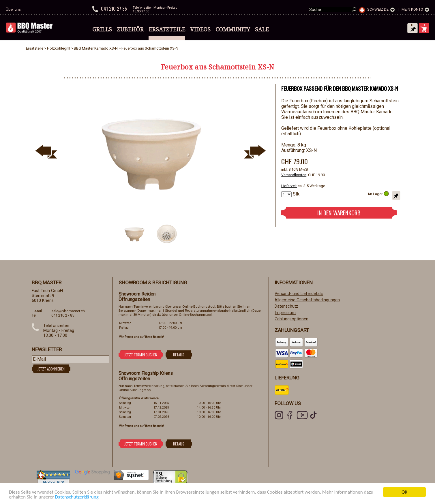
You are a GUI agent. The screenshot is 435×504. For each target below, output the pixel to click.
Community (233, 29)
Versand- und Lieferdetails (299, 294)
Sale (262, 29)
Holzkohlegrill (59, 48)
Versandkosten (294, 175)
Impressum (285, 313)
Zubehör (130, 29)
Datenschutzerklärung (77, 497)
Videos (200, 29)
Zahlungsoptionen (291, 319)
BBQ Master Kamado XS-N (96, 48)
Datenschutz (286, 306)
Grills (102, 29)
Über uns (13, 9)
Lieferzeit (289, 186)
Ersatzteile (167, 29)
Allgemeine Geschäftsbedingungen (307, 300)
